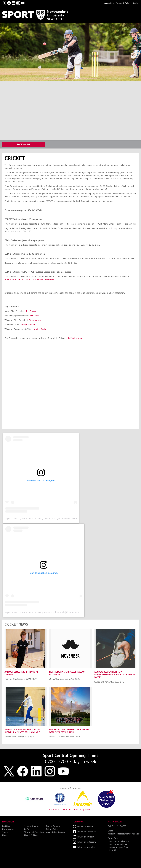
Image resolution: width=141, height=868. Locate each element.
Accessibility (109, 3)
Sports (5, 832)
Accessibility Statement (56, 832)
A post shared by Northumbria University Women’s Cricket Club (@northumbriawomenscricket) (50, 612)
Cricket (15, 158)
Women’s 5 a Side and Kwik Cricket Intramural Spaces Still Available (22, 731)
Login (135, 3)
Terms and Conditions (34, 832)
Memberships (8, 829)
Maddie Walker (41, 329)
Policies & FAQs (122, 3)
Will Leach (34, 316)
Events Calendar (54, 826)
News (5, 835)
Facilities (6, 826)
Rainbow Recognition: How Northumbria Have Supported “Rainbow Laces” (115, 675)
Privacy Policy (52, 829)
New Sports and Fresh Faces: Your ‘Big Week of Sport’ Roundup (69, 731)
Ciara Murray (35, 320)
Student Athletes (32, 826)
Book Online (24, 144)
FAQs (27, 829)
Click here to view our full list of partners (70, 809)
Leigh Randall (29, 325)
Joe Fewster (31, 311)
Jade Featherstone (74, 338)
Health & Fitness (32, 835)
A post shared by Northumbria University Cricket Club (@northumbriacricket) (41, 519)
